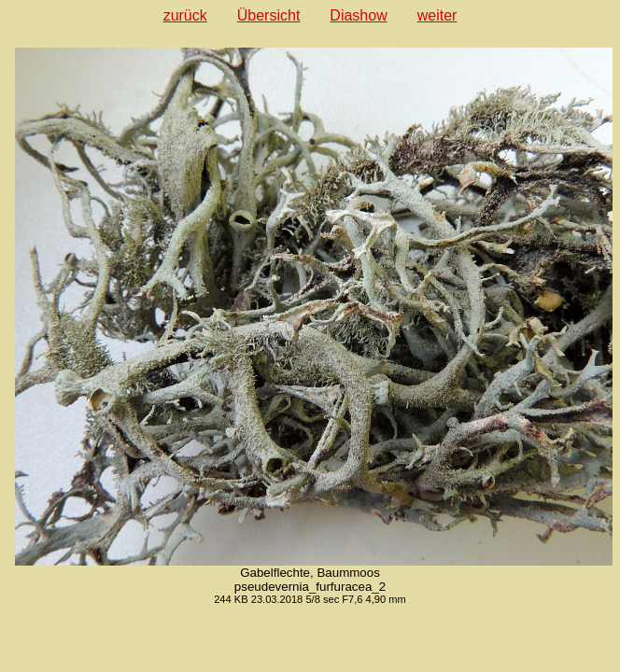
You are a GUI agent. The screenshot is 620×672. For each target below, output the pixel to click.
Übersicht (269, 15)
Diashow (358, 15)
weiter (437, 15)
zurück (185, 15)
